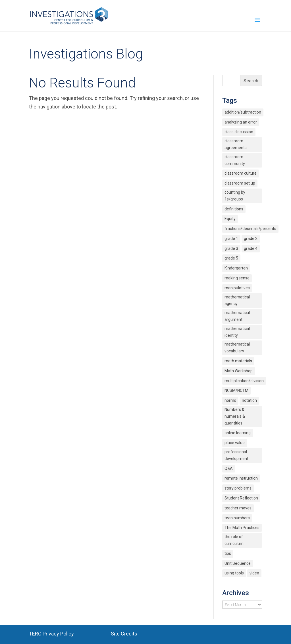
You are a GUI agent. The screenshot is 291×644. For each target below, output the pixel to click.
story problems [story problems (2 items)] (238, 488)
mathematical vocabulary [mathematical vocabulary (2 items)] (237, 348)
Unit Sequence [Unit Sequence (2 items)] (238, 563)
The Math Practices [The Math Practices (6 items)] (242, 528)
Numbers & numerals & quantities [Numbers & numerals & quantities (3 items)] (235, 416)
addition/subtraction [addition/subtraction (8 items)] (243, 112)
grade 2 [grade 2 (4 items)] (251, 239)
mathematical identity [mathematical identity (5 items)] (237, 332)
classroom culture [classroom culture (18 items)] (241, 173)
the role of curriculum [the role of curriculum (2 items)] (234, 540)
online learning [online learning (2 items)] (238, 433)
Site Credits (124, 634)
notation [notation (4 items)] (249, 400)
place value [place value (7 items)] (235, 443)
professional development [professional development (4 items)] (236, 455)
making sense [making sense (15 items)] (237, 278)
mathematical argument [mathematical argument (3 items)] (237, 316)
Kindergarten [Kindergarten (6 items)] (236, 268)
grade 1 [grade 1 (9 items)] (231, 239)
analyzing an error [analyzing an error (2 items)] (241, 122)
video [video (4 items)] (254, 573)
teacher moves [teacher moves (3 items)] (238, 508)
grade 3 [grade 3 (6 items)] (231, 248)
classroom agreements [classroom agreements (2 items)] (236, 144)
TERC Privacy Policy (51, 634)
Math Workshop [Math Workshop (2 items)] (239, 371)
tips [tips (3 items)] (228, 553)
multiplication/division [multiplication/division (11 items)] (244, 381)
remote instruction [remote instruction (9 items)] (241, 478)
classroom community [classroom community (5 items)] (235, 160)
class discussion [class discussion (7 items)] (239, 132)
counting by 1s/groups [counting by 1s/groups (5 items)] (235, 196)
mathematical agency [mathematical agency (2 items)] (237, 300)
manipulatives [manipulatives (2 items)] (237, 288)
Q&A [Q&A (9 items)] (229, 469)
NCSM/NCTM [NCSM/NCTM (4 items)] (236, 390)
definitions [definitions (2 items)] (234, 209)
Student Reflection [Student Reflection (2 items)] (241, 498)
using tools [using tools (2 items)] (234, 573)
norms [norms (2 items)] (230, 400)
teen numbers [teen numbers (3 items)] (237, 518)
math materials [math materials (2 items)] (238, 361)
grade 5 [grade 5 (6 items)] (231, 258)
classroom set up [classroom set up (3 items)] (240, 183)
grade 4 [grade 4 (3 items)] (251, 248)
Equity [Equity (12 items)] (230, 219)
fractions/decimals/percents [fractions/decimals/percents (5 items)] (250, 229)
